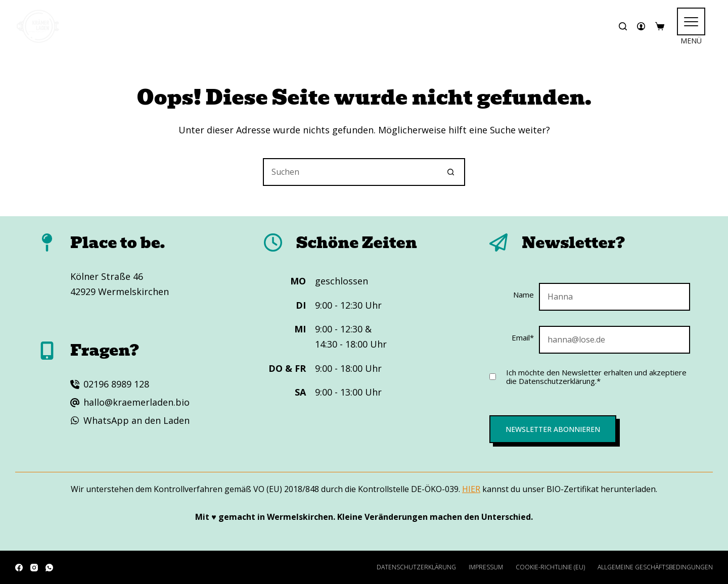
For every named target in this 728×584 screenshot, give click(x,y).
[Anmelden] (641, 26)
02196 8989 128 (116, 384)
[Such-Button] (451, 172)
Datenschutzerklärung (416, 567)
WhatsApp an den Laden (136, 420)
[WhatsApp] (49, 568)
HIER (471, 489)
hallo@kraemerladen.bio (136, 402)
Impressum (486, 567)
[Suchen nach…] (350, 172)
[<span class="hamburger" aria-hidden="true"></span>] (691, 21)
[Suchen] (623, 26)
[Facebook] (19, 568)
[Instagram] (34, 568)
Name (524, 295)
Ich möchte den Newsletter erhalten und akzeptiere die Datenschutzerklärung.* (596, 377)
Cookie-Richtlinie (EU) (550, 567)
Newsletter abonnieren (553, 429)
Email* (523, 337)
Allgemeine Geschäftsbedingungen (655, 567)
